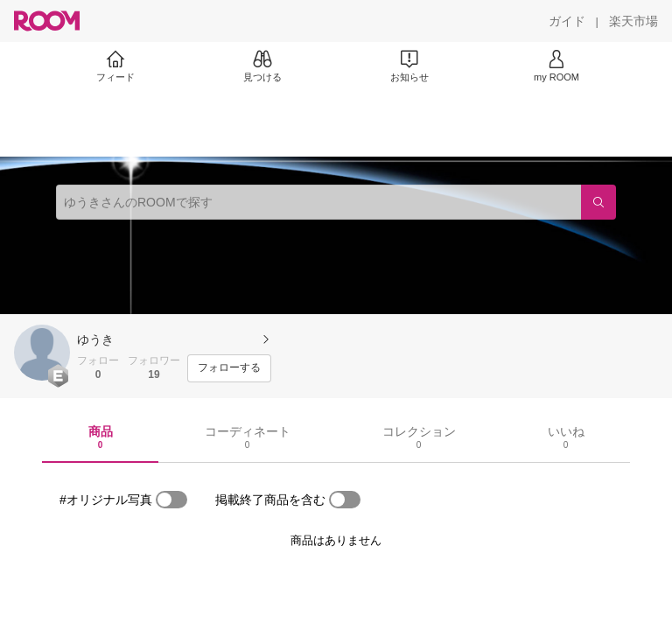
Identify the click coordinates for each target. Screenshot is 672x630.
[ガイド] (567, 21)
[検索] (598, 202)
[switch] (171, 500)
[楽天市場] (633, 21)
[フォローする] (229, 368)
